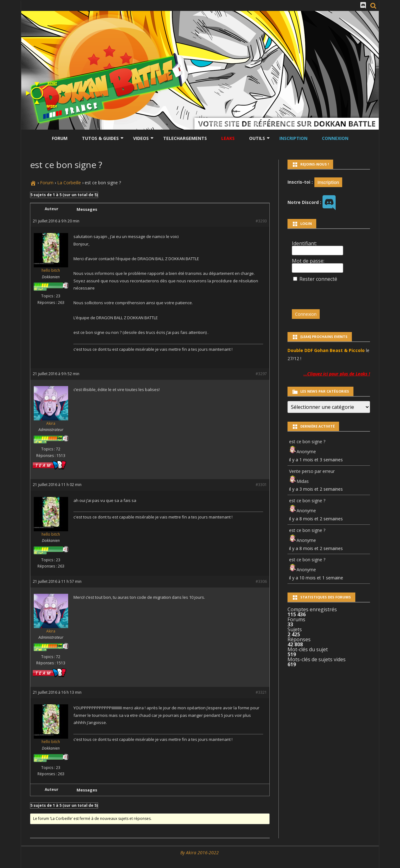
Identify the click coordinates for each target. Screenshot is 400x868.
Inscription (293, 138)
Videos (141, 138)
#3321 (261, 692)
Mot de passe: (308, 261)
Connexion (335, 138)
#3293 (261, 221)
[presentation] (335, 293)
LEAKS (228, 138)
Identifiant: (304, 243)
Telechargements (185, 138)
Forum (60, 138)
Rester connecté (318, 279)
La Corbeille (69, 183)
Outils (257, 138)
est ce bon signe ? (307, 441)
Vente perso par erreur (312, 471)
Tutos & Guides (100, 138)
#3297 (261, 374)
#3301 (261, 485)
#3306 (261, 581)
